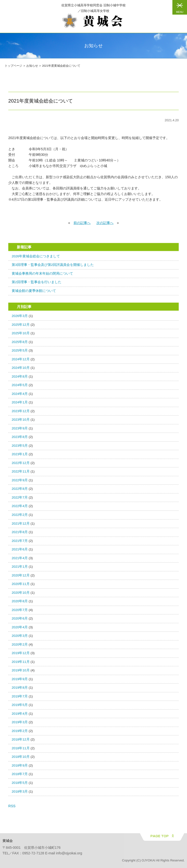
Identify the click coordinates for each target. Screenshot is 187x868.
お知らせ (32, 66)
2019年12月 (21, 655)
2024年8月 (20, 378)
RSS (12, 808)
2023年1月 (20, 456)
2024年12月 (21, 361)
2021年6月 (20, 551)
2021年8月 (20, 534)
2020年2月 (20, 646)
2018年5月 (20, 785)
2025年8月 (20, 344)
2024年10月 (21, 370)
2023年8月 (20, 439)
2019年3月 (20, 724)
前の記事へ (82, 225)
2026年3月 (20, 318)
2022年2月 (20, 517)
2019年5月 (20, 707)
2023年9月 (20, 430)
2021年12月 (21, 525)
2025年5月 (20, 352)
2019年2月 (20, 733)
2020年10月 (21, 594)
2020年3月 (20, 638)
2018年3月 (20, 793)
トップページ (13, 66)
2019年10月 (21, 672)
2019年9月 (20, 681)
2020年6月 (20, 620)
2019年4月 (20, 715)
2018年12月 (21, 741)
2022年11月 (21, 473)
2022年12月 (21, 465)
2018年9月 (20, 767)
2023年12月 (21, 413)
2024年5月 (20, 387)
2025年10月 (21, 335)
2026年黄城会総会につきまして (36, 258)
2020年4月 (20, 629)
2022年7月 (20, 499)
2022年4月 (20, 508)
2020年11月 (21, 586)
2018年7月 (20, 776)
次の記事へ (105, 225)
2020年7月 (20, 612)
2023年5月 (20, 447)
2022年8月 (20, 491)
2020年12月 (21, 577)
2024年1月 (20, 404)
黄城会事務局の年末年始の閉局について (42, 275)
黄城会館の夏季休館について (34, 292)
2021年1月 (20, 568)
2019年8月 (20, 689)
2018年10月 (21, 759)
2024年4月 (20, 395)
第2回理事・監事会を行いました (37, 284)
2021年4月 (20, 560)
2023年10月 (21, 421)
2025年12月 (21, 326)
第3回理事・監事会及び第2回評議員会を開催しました (53, 267)
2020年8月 (20, 603)
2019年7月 (20, 698)
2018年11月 (21, 750)
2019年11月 (21, 663)
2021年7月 (20, 542)
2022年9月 (20, 482)
